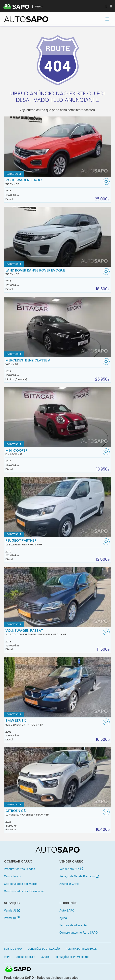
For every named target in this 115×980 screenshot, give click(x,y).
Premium (12, 918)
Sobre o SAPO (13, 949)
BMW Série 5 (54, 722)
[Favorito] (106, 181)
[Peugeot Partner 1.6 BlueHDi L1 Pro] (58, 507)
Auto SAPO (67, 911)
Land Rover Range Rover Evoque (54, 272)
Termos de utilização (73, 925)
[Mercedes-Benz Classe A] (58, 327)
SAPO (18, 969)
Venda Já (12, 911)
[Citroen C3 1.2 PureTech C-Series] (58, 777)
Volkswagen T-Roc (54, 182)
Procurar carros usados (20, 869)
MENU (39, 6)
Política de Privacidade (81, 949)
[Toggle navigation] (107, 19)
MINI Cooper (54, 452)
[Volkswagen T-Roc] (58, 146)
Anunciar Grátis (69, 884)
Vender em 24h (71, 869)
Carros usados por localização (24, 891)
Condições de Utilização (44, 949)
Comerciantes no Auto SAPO (79, 933)
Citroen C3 (54, 813)
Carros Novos (13, 876)
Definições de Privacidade (72, 957)
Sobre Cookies (26, 957)
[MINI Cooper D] (58, 417)
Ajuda (63, 918)
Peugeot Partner (54, 542)
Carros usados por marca (21, 884)
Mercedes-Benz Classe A (54, 362)
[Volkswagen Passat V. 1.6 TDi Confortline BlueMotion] (58, 597)
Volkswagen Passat (54, 632)
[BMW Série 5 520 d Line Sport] (58, 687)
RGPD (7, 957)
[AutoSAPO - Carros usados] (26, 19)
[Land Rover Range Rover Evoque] (58, 237)
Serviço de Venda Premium (79, 876)
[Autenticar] (106, 7)
